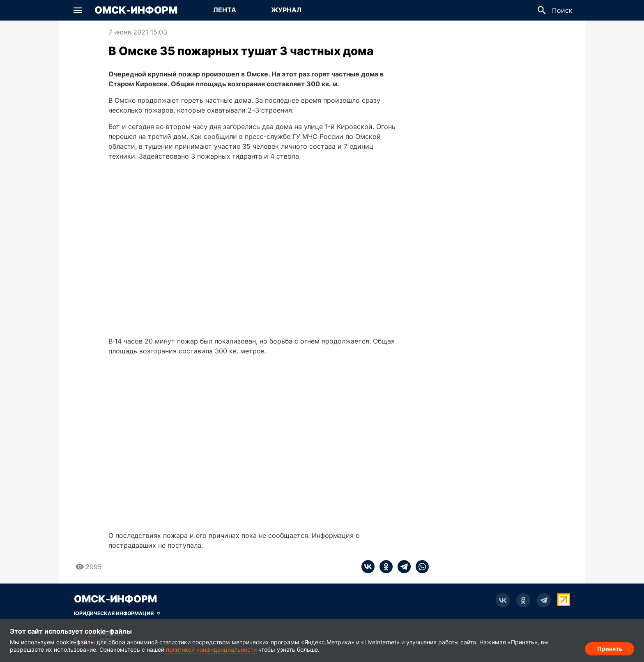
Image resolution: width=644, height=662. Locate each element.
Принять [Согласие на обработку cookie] (610, 648)
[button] (78, 10)
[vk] (368, 567)
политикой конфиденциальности (211, 649)
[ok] (384, 567)
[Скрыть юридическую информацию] (117, 614)
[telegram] (402, 567)
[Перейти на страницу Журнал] (286, 10)
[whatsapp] (420, 567)
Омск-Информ (136, 10)
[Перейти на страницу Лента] (225, 10)
